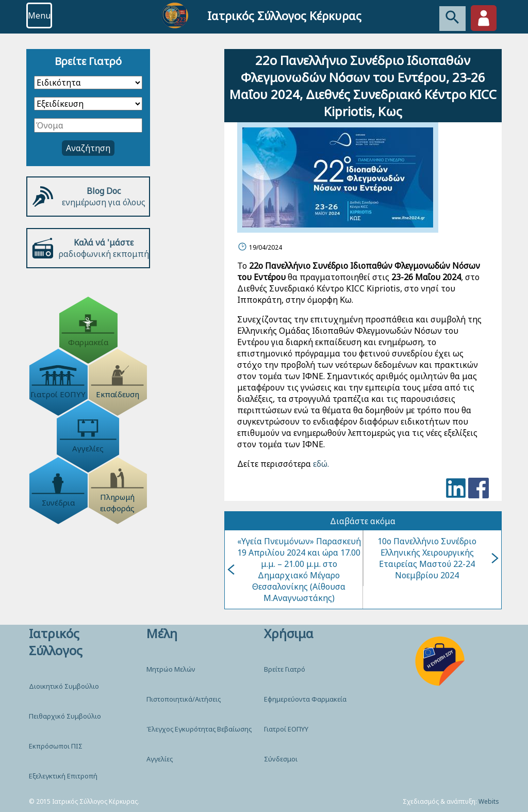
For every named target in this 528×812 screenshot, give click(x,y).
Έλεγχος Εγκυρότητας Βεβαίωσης (199, 729)
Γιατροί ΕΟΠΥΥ (286, 729)
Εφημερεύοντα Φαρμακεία (305, 699)
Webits (489, 801)
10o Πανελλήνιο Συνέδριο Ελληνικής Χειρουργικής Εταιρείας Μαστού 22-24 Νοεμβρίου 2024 (438, 558)
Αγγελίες (160, 759)
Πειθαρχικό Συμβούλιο (65, 716)
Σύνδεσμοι (281, 759)
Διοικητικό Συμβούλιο (64, 686)
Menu (39, 15)
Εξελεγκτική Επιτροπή (63, 776)
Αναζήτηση (88, 148)
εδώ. (320, 464)
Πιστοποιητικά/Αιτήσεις (184, 699)
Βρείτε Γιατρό (285, 669)
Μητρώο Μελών (171, 669)
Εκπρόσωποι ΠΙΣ (56, 746)
